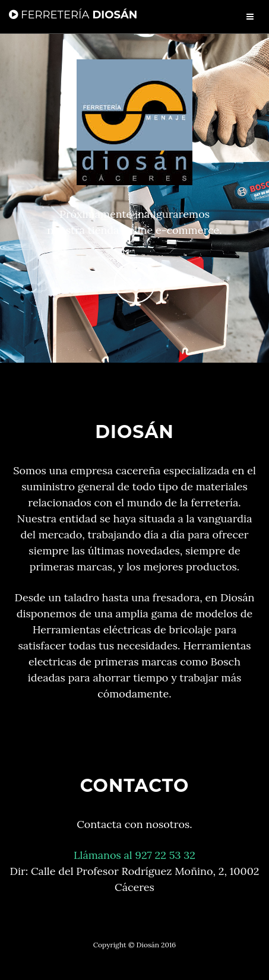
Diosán (73, 15)
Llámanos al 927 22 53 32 (134, 855)
